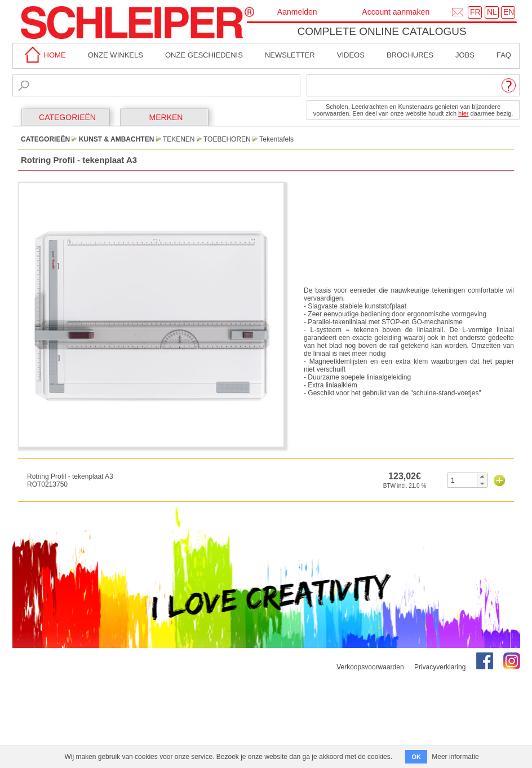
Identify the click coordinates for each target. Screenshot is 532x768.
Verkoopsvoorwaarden (370, 667)
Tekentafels (276, 139)
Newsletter (290, 55)
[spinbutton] (462, 480)
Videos (351, 55)
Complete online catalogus (382, 31)
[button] (482, 476)
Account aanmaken (396, 12)
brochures (410, 55)
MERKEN (166, 117)
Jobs (465, 55)
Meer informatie (455, 757)
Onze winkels (116, 55)
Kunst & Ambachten (117, 139)
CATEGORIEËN (67, 117)
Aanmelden (297, 12)
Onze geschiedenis (204, 55)
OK (416, 757)
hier (463, 113)
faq (504, 55)
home (43, 55)
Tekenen (179, 139)
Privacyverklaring (440, 667)
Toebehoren (227, 139)
